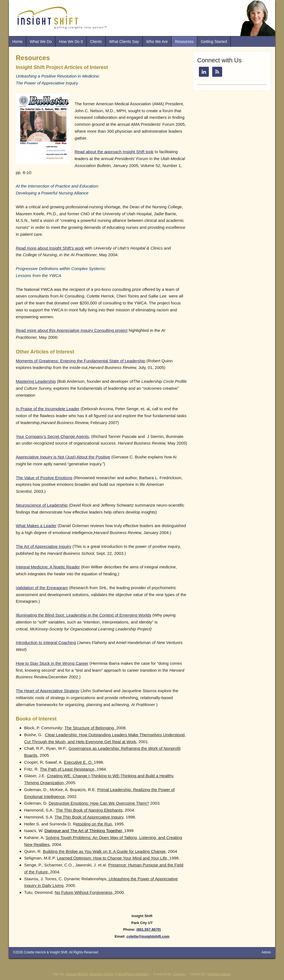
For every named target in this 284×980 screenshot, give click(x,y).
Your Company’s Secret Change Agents (52, 436)
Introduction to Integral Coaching (46, 642)
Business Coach (102, 974)
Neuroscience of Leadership (42, 505)
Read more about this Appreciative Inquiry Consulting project (72, 330)
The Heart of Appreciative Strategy (48, 691)
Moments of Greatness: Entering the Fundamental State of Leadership (81, 361)
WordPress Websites (133, 974)
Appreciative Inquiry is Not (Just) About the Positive (63, 457)
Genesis (179, 974)
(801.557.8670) (149, 929)
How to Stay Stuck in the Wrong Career (52, 663)
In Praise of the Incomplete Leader (48, 409)
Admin (266, 952)
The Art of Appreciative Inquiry (44, 546)
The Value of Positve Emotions (44, 478)
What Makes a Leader (36, 526)
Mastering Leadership (36, 381)
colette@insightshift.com (148, 936)
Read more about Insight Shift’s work (50, 248)
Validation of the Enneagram (42, 588)
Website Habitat (219, 974)
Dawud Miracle (77, 974)
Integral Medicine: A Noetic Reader (48, 567)
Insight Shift (59, 952)
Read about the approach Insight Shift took (114, 152)
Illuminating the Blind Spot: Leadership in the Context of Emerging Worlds (83, 615)
